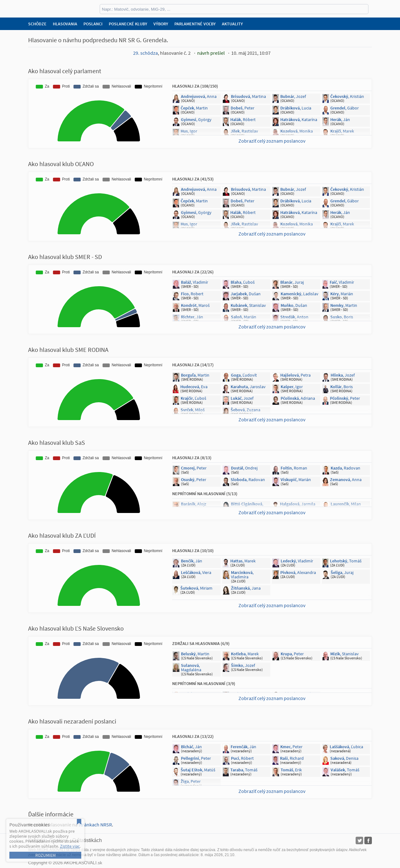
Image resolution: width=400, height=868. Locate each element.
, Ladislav (300, 294)
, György (196, 119)
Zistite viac (70, 846)
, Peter (242, 108)
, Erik (291, 770)
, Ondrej (244, 468)
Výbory (161, 24)
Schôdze (37, 24)
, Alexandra (298, 572)
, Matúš (198, 770)
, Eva (194, 387)
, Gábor (345, 108)
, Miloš (193, 410)
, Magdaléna (191, 667)
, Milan (346, 504)
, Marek (342, 131)
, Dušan (246, 294)
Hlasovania (65, 24)
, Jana (247, 506)
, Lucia (296, 108)
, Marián (342, 294)
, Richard (292, 758)
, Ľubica (346, 747)
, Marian (195, 694)
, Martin (194, 108)
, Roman (294, 468)
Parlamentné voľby (195, 24)
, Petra (295, 375)
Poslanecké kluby (128, 24)
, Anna (199, 96)
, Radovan (345, 468)
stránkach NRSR (95, 825)
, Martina (248, 96)
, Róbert (243, 119)
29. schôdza (145, 53)
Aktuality (232, 24)
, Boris (342, 317)
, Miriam (196, 588)
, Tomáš (346, 561)
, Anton (294, 317)
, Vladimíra (242, 575)
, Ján (340, 119)
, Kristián (347, 96)
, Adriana (298, 398)
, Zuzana (245, 410)
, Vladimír (195, 282)
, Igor (189, 131)
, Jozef (293, 96)
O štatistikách (87, 840)
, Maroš (195, 305)
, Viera (196, 572)
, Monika (297, 131)
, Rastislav (244, 131)
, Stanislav (248, 305)
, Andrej (247, 694)
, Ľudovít (244, 375)
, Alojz (194, 504)
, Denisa (344, 758)
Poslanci (93, 24)
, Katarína (299, 119)
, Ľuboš (243, 282)
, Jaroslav (248, 387)
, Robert (192, 294)
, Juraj (292, 282)
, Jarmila (298, 504)
